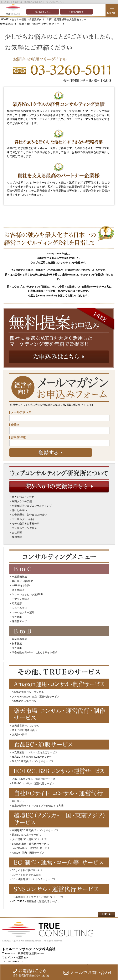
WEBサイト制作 (21, 586)
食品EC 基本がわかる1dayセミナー (32, 757)
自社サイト (18, 801)
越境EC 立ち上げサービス (27, 835)
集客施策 (17, 644)
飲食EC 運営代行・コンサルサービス (33, 761)
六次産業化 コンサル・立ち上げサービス (35, 752)
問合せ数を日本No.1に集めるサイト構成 (35, 653)
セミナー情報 (19, 19)
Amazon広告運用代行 (24, 701)
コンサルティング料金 (24, 528)
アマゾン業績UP (21, 599)
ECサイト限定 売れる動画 (27, 875)
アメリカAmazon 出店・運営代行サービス (36, 697)
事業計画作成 (19, 639)
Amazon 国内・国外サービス (28, 853)
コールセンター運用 (23, 612)
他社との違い (19, 510)
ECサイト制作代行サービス (27, 870)
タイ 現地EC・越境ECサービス (30, 839)
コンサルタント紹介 (23, 519)
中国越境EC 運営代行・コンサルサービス (35, 830)
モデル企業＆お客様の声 (26, 524)
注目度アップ (19, 621)
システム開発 (19, 608)
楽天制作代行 (19, 735)
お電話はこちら (43, 12)
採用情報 (17, 537)
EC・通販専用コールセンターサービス (34, 879)
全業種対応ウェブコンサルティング (32, 506)
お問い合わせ (76, 12)
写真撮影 (17, 604)
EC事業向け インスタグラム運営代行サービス (38, 897)
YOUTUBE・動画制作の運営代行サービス (36, 901)
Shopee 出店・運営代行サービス (30, 844)
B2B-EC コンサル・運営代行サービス (33, 784)
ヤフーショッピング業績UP (27, 594)
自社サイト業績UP (22, 581)
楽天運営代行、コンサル (26, 726)
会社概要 (17, 532)
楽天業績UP (19, 590)
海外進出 (17, 617)
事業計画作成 (19, 577)
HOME (5, 19)
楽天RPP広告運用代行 (24, 730)
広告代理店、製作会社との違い (29, 515)
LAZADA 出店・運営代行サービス (31, 848)
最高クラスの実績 (22, 501)
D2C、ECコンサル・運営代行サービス (34, 779)
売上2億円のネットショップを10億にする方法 (38, 806)
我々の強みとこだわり (24, 497)
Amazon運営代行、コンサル (28, 692)
